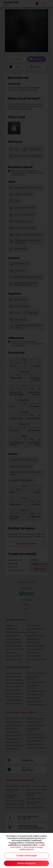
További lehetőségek (26, 856)
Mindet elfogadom (26, 863)
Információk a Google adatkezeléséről (31, 848)
